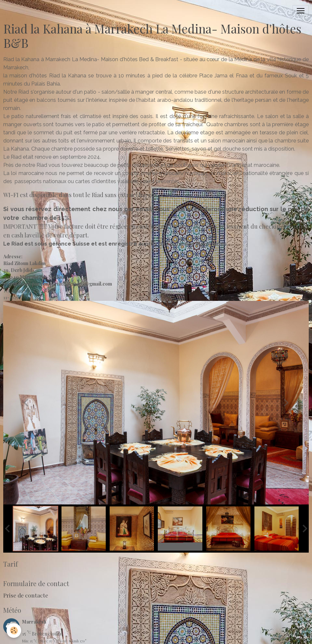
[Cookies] (14, 631)
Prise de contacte (26, 595)
